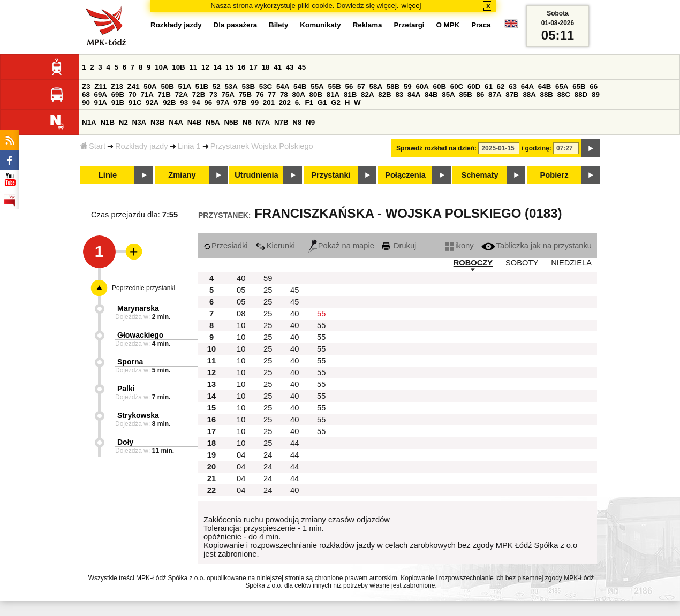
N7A (263, 122)
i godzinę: (537, 148)
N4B (195, 122)
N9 (310, 122)
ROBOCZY (473, 263)
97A (223, 102)
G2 (336, 102)
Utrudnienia (256, 175)
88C (564, 94)
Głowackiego (140, 335)
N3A (139, 122)
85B (465, 94)
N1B (107, 122)
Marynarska (138, 308)
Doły (125, 442)
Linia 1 (189, 146)
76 (260, 94)
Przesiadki (226, 246)
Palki (126, 389)
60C (457, 86)
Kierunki (275, 246)
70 (133, 94)
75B (245, 94)
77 (272, 94)
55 (321, 314)
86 (481, 94)
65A (562, 86)
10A (161, 67)
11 (193, 67)
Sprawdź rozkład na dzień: (436, 148)
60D (474, 86)
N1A (89, 122)
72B (199, 94)
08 (241, 314)
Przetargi (409, 25)
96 (208, 102)
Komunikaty (320, 25)
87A (495, 94)
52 (217, 86)
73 (213, 94)
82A (367, 94)
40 (241, 278)
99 (255, 102)
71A (147, 94)
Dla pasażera (236, 25)
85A (448, 94)
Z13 (117, 86)
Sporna (130, 362)
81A (333, 94)
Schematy (479, 175)
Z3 (86, 86)
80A (298, 94)
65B (579, 86)
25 (268, 290)
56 (349, 86)
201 (269, 102)
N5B (231, 122)
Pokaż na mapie (341, 246)
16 (242, 67)
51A (185, 86)
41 (278, 67)
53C (266, 86)
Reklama (368, 25)
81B (350, 94)
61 (489, 86)
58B (393, 86)
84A (414, 94)
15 (229, 67)
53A (231, 86)
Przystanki (331, 175)
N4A (176, 122)
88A (529, 94)
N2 (123, 122)
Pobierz (554, 175)
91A (101, 102)
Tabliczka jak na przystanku (537, 246)
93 (184, 102)
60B (440, 86)
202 (285, 102)
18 (266, 67)
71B (164, 94)
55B (334, 86)
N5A (213, 122)
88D (581, 94)
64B (545, 86)
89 (596, 94)
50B (167, 86)
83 (399, 94)
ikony (459, 246)
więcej (411, 6)
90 (86, 102)
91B (118, 102)
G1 (322, 102)
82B (384, 94)
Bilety (278, 25)
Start (93, 146)
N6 (247, 122)
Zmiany (182, 175)
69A (101, 94)
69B (118, 94)
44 (294, 443)
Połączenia (405, 175)
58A (376, 86)
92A (152, 102)
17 (254, 67)
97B (240, 102)
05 (241, 290)
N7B (281, 122)
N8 (297, 122)
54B (300, 86)
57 (361, 86)
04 (241, 455)
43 (290, 67)
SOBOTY (522, 263)
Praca (481, 25)
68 (86, 94)
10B (178, 67)
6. (298, 102)
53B (248, 86)
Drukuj (399, 246)
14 (218, 67)
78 (284, 94)
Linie (108, 175)
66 (594, 86)
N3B (158, 122)
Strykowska (138, 415)
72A (182, 94)
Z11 (100, 86)
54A (283, 86)
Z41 (134, 86)
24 (268, 455)
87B (512, 94)
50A (150, 86)
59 (408, 86)
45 (302, 67)
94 (196, 102)
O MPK (448, 25)
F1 (309, 102)
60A (422, 86)
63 (513, 86)
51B (202, 86)
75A (228, 94)
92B (169, 102)
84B (431, 94)
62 (501, 86)
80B (316, 94)
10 (241, 325)
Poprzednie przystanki (143, 288)
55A (317, 86)
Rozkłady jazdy (142, 146)
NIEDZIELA (571, 263)
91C (135, 102)
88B (547, 94)
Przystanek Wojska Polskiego (262, 146)
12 (205, 67)
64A (527, 86)
